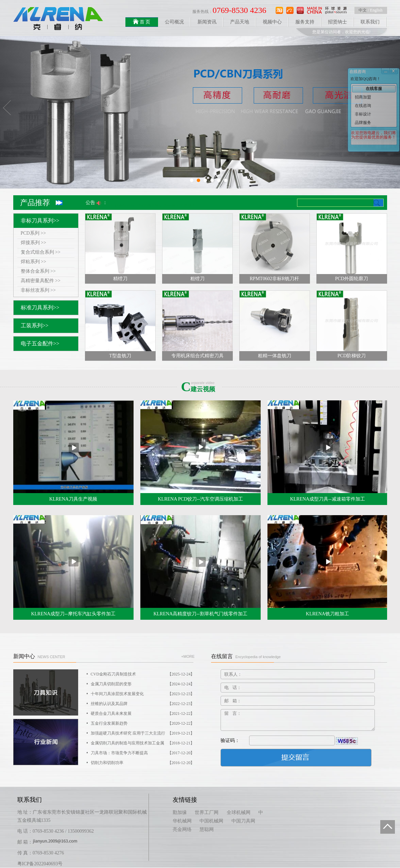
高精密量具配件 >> (41, 281)
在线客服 (374, 89)
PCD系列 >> (33, 233)
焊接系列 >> (33, 243)
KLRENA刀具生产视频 (73, 499)
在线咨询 (363, 106)
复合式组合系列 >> (41, 252)
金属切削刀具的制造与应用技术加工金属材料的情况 (143, 743)
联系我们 (370, 22)
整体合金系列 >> (38, 271)
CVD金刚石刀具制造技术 (143, 674)
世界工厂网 (207, 812)
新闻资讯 (207, 22)
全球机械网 (239, 812)
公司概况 (174, 22)
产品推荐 (35, 203)
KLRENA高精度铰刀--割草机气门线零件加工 (200, 614)
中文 (363, 10)
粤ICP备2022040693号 (40, 864)
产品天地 (240, 22)
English (376, 10)
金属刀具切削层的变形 (143, 684)
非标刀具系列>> (40, 221)
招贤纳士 (337, 22)
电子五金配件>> (40, 343)
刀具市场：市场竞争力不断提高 (143, 753)
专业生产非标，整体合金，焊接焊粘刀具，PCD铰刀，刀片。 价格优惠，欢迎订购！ (186, 199)
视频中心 (272, 22)
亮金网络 (182, 829)
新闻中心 (39, 656)
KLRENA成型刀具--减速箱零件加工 (327, 499)
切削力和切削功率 (143, 763)
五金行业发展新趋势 (143, 724)
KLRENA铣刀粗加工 (327, 614)
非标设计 (363, 114)
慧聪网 (207, 829)
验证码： (230, 740)
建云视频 (202, 387)
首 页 (142, 22)
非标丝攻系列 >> (38, 290)
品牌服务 (363, 123)
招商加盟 (363, 97)
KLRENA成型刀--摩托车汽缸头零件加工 (73, 614)
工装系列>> (35, 325)
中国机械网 (211, 821)
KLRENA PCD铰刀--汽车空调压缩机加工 (200, 499)
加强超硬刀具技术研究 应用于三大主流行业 (143, 733)
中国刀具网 (243, 821)
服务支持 (305, 22)
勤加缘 (180, 812)
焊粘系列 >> (33, 262)
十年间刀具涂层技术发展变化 (143, 694)
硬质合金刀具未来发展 (143, 714)
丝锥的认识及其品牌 (143, 704)
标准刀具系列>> (40, 308)
